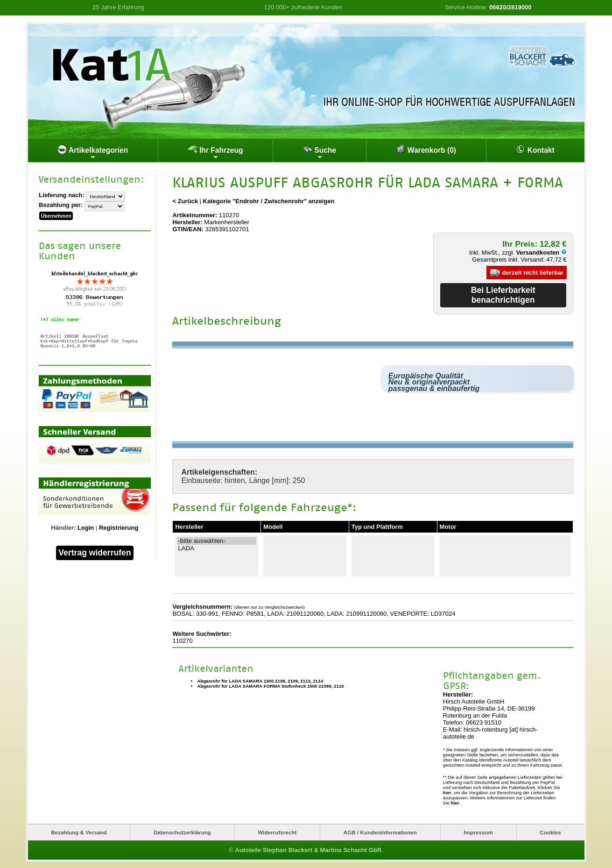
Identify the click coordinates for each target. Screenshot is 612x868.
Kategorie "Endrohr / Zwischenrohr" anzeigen (269, 201)
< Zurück (185, 201)
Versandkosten (542, 253)
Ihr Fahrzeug (216, 153)
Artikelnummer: (195, 215)
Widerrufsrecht (277, 832)
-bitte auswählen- (217, 541)
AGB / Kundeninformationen (380, 832)
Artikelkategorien (93, 153)
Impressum (478, 832)
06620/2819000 (510, 7)
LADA (217, 548)
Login (86, 527)
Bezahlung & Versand (79, 832)
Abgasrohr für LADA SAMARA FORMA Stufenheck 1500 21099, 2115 (270, 686)
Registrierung (119, 527)
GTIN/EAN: (188, 229)
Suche (320, 153)
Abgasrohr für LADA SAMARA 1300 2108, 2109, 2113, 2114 (260, 681)
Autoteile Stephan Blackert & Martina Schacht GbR (309, 850)
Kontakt (535, 149)
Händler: (64, 527)
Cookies (550, 832)
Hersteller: (187, 222)
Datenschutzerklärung (182, 832)
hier (447, 793)
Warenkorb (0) (426, 149)
